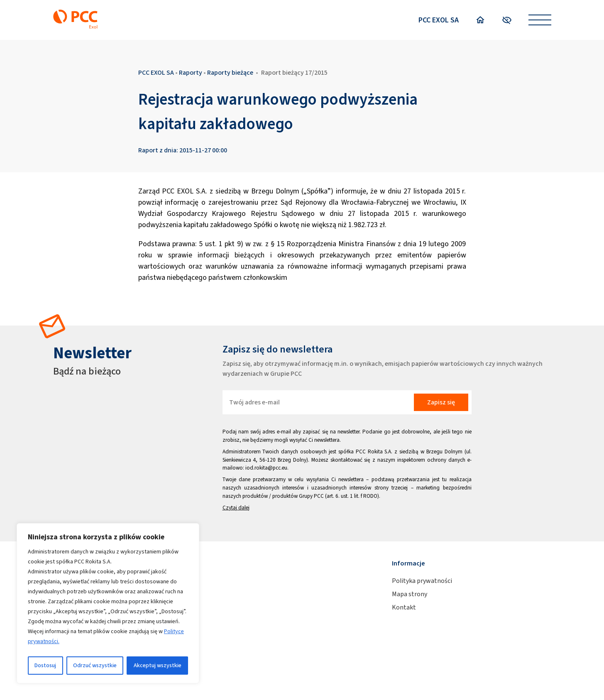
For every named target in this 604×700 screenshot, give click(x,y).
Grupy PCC (311, 496)
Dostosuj (45, 665)
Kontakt (404, 607)
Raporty (191, 72)
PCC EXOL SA (439, 20)
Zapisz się (441, 402)
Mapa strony (410, 594)
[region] (108, 603)
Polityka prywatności (422, 581)
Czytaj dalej (236, 508)
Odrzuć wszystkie (95, 665)
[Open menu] (540, 20)
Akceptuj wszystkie (158, 665)
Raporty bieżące (230, 72)
